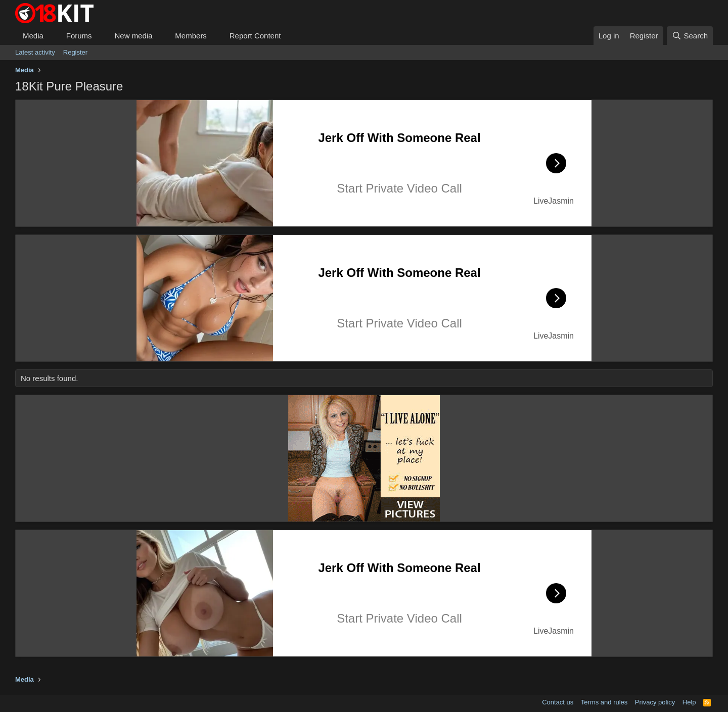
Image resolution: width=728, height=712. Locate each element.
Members (191, 36)
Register (75, 52)
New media (133, 36)
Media (33, 36)
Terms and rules (604, 702)
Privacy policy (655, 702)
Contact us (558, 702)
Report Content (255, 36)
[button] (52, 36)
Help (689, 702)
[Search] (690, 36)
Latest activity (35, 52)
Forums (79, 36)
